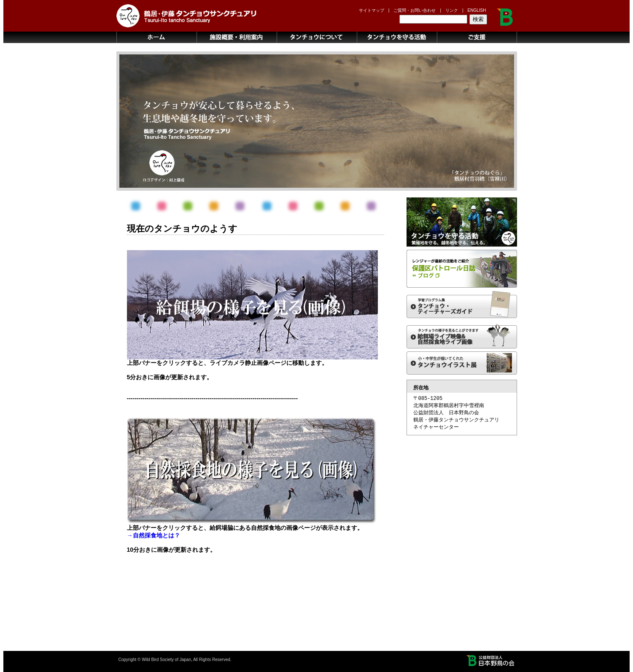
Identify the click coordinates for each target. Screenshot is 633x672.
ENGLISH (477, 10)
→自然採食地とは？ (154, 535)
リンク (452, 10)
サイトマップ (372, 10)
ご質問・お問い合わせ (415, 10)
